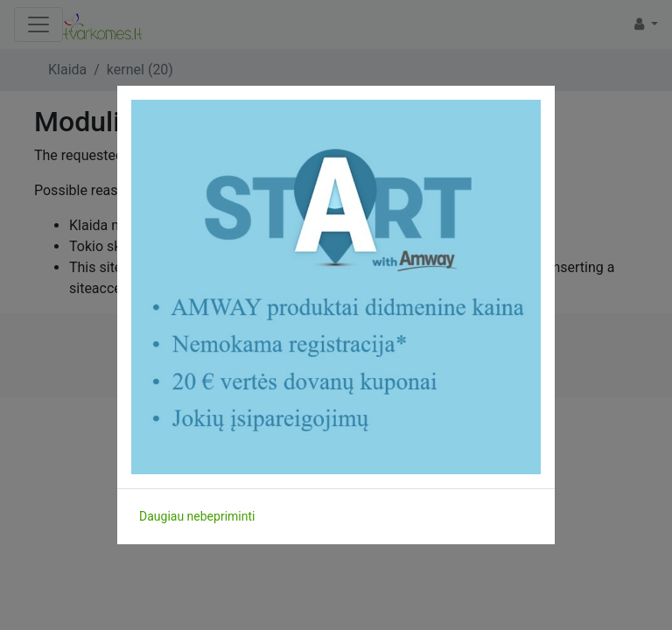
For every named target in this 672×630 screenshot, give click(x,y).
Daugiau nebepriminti (197, 516)
